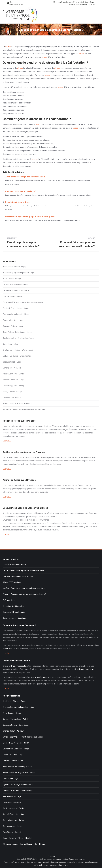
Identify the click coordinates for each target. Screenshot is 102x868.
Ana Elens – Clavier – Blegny (15, 267)
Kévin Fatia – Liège (10, 344)
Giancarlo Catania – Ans (13, 326)
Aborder (6, 513)
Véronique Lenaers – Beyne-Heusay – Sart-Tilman (24, 410)
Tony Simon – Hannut (12, 398)
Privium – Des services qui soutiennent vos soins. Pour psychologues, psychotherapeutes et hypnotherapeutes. (56, 862)
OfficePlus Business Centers (14, 564)
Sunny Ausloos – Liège (12, 392)
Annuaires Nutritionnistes (13, 606)
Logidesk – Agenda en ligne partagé (18, 576)
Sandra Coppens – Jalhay (13, 386)
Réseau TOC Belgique (12, 582)
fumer (67, 485)
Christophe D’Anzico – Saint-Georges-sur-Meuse (23, 302)
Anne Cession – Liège (12, 279)
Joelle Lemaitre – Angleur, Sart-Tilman (19, 338)
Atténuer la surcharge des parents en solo (25, 177)
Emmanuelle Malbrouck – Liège (16, 314)
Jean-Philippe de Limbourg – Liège (17, 332)
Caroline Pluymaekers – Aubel (15, 284)
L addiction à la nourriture (17, 202)
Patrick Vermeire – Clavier (14, 374)
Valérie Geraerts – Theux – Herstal (17, 404)
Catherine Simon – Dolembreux (16, 290)
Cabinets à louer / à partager (15, 618)
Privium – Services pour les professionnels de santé (24, 594)
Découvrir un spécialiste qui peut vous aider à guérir (30, 217)
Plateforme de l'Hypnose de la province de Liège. (50, 859)
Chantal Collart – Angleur (13, 296)
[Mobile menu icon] (98, 15)
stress (8, 46)
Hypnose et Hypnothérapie (14, 612)
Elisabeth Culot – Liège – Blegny (16, 308)
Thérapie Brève (9, 600)
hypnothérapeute (19, 666)
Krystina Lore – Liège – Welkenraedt (18, 350)
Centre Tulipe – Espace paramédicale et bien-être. (24, 570)
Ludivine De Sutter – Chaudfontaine (18, 356)
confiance (23, 457)
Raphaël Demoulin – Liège (14, 380)
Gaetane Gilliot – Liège (12, 362)
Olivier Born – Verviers (12, 368)
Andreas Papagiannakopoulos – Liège (19, 273)
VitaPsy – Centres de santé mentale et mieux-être (24, 588)
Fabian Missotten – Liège (13, 320)
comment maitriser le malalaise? (21, 191)
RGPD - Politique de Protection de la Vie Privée (51, 865)
